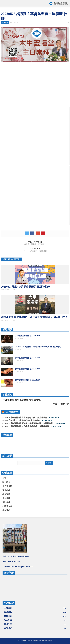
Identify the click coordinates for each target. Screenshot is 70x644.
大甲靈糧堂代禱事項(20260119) (28, 369)
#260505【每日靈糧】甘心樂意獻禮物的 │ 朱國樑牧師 (26, 426)
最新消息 (7, 329)
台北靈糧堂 (12, 412)
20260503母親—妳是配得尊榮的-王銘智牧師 (25, 287)
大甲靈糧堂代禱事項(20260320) (28, 358)
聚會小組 (6, 490)
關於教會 (6, 482)
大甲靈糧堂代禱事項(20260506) (28, 336)
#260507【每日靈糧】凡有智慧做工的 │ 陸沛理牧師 (25, 417)
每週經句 (35, 612)
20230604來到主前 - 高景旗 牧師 (35, 251)
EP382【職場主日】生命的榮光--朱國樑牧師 (21, 420)
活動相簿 (6, 502)
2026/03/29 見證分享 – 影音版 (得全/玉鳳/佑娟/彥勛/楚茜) (38, 347)
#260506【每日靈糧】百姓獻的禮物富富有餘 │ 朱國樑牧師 (28, 423)
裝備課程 (35, 628)
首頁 (4, 478)
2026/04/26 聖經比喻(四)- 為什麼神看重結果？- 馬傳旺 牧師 (34, 317)
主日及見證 (7, 486)
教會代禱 (35, 620)
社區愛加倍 (7, 506)
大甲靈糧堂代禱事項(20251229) (28, 380)
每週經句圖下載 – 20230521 (35, 244)
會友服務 (6, 498)
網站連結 (6, 510)
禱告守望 (6, 494)
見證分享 (35, 624)
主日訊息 (5, 23)
